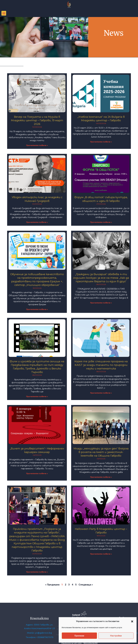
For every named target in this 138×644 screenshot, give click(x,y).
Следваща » (86, 585)
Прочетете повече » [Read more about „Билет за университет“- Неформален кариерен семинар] (37, 473)
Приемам (79, 636)
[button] (132, 621)
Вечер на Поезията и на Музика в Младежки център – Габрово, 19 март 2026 (37, 120)
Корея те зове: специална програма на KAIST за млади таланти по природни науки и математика (101, 365)
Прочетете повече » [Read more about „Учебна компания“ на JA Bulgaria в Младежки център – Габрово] (101, 142)
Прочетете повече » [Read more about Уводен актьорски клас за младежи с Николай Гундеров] (37, 222)
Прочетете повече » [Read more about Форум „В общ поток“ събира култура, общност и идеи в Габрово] (101, 222)
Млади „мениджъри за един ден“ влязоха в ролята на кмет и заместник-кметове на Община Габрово (101, 452)
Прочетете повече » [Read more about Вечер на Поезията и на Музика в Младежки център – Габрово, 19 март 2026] (37, 145)
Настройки (116, 636)
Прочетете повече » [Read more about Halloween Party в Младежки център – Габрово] (101, 554)
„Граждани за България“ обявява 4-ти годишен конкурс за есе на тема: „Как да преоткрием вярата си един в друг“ (101, 278)
